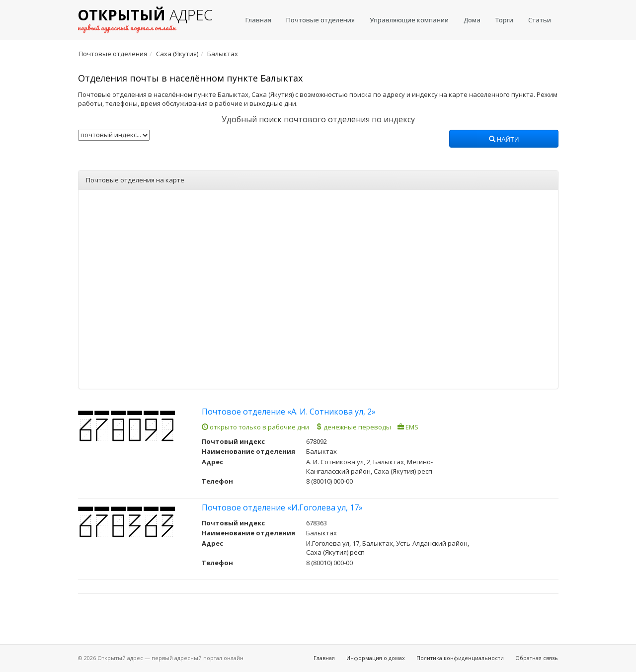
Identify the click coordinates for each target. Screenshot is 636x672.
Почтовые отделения (320, 20)
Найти (504, 140)
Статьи (540, 20)
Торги (504, 20)
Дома (472, 20)
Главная (258, 20)
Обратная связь (537, 658)
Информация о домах (376, 658)
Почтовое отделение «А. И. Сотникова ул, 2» (289, 412)
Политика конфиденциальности (460, 658)
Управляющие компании (409, 20)
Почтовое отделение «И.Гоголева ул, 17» (282, 507)
